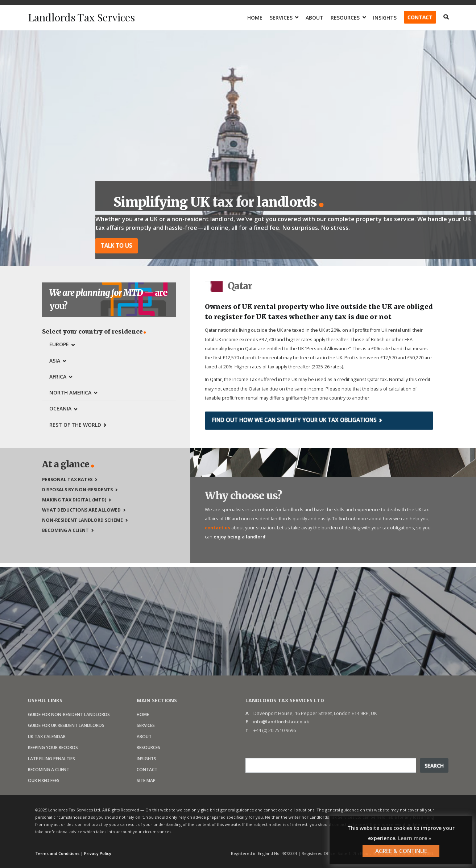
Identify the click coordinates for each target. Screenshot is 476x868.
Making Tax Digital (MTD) (74, 499)
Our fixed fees (44, 780)
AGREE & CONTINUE (401, 851)
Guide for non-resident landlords (69, 714)
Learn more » (415, 838)
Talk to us (117, 245)
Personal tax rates (67, 479)
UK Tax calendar (47, 736)
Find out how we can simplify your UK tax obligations (294, 420)
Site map (146, 780)
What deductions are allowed (81, 509)
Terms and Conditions (57, 853)
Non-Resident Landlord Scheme (82, 519)
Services (281, 18)
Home (255, 18)
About (314, 18)
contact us (218, 527)
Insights (385, 18)
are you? (109, 299)
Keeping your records (53, 747)
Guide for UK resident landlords (66, 725)
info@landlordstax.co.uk (281, 721)
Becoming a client (65, 530)
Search (434, 765)
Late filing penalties (51, 758)
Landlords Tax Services (84, 17)
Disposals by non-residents (77, 489)
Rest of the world (75, 424)
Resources (345, 18)
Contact (420, 17)
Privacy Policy (98, 853)
